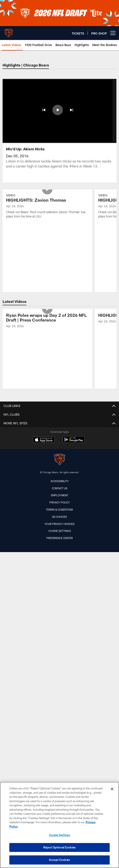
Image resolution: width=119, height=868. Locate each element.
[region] (59, 825)
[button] (44, 110)
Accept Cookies (59, 860)
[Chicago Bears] (60, 414)
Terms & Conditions (59, 464)
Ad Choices (59, 471)
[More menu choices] (113, 33)
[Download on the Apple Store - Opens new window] (44, 394)
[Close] (112, 789)
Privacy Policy (60, 457)
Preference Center (60, 492)
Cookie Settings (60, 485)
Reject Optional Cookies (59, 847)
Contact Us (60, 442)
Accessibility (60, 435)
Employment (60, 450)
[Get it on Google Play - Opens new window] (74, 396)
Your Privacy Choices (59, 478)
